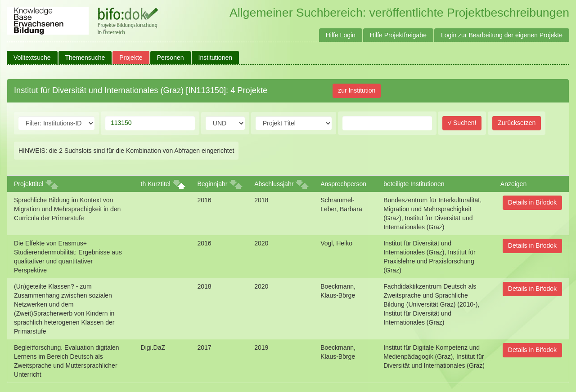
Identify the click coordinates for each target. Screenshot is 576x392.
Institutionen (216, 58)
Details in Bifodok (532, 202)
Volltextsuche (32, 58)
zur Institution (357, 90)
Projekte (131, 58)
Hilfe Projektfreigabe (398, 35)
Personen (171, 58)
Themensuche (85, 58)
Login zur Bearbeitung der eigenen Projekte (502, 35)
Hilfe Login (341, 35)
